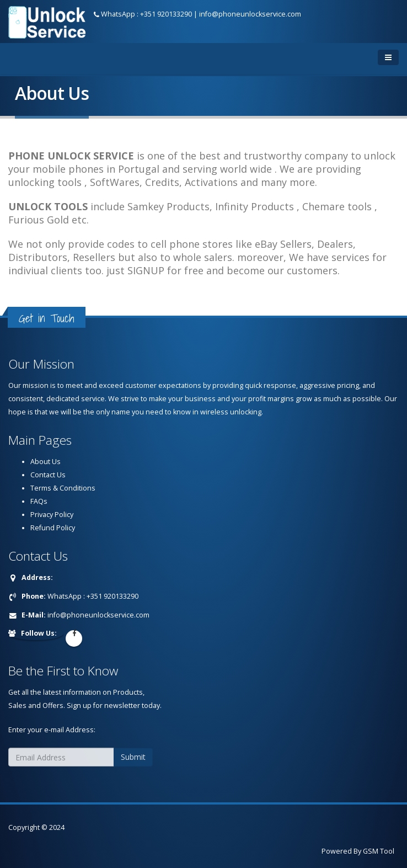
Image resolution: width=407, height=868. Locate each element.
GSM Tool (379, 851)
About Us (45, 462)
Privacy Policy (52, 515)
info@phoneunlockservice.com (250, 14)
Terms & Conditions (63, 488)
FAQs (39, 501)
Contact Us (48, 475)
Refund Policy (53, 528)
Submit (133, 757)
